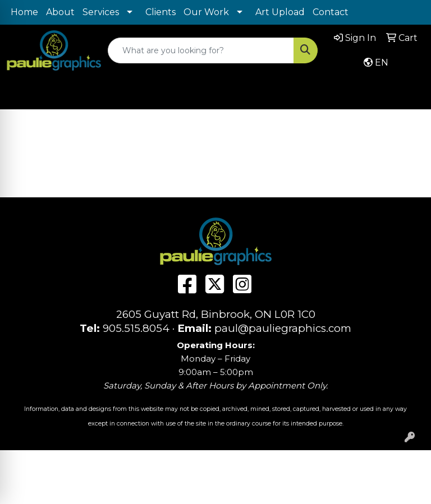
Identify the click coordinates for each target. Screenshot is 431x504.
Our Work (206, 12)
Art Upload (280, 12)
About (60, 12)
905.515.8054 (136, 328)
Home (24, 12)
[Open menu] (409, 93)
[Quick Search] (201, 50)
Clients (161, 12)
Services (101, 12)
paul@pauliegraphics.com (283, 328)
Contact (331, 12)
